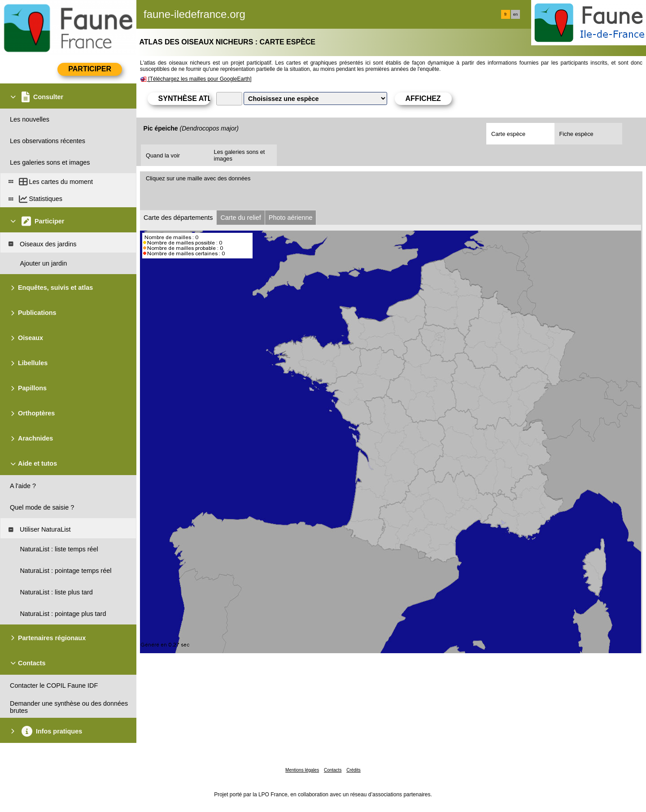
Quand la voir (163, 155)
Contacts (333, 770)
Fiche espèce (576, 134)
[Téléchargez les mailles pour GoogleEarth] (200, 79)
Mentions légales (302, 770)
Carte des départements (178, 218)
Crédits (354, 770)
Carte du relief (240, 218)
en (515, 14)
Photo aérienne (291, 218)
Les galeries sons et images (240, 155)
